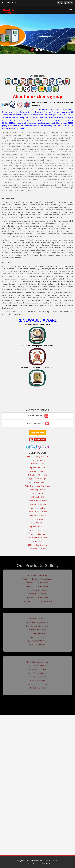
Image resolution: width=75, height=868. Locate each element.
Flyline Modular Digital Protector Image (37, 578)
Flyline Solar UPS (37, 497)
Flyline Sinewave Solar (37, 687)
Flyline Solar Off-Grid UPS (38, 475)
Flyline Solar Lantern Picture (37, 596)
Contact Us (46, 863)
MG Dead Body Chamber (38, 545)
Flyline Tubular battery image (38, 640)
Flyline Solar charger (37, 467)
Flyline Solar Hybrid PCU (37, 471)
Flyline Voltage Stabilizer (38, 504)
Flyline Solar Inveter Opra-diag (37, 661)
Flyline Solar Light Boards (37, 589)
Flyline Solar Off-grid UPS (38, 618)
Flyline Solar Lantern (38, 527)
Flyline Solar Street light (38, 479)
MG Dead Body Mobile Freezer (38, 538)
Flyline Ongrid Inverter (38, 490)
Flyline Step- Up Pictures (37, 636)
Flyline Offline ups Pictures (37, 672)
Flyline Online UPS (37, 493)
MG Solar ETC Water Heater (38, 585)
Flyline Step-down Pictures (37, 665)
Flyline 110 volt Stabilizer (37, 512)
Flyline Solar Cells (38, 464)
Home (29, 863)
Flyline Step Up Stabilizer (38, 508)
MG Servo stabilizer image (38, 683)
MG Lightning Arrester (37, 460)
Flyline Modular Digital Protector (38, 456)
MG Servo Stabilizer (37, 549)
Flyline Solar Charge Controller (38, 621)
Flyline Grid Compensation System (38, 486)
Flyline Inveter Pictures (38, 629)
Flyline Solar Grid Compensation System (37, 600)
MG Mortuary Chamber (37, 643)
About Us (37, 863)
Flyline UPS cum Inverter (38, 515)
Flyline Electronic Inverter (38, 501)
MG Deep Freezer (38, 541)
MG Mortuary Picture (37, 632)
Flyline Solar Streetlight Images (38, 625)
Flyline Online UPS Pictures (37, 676)
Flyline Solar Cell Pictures (37, 593)
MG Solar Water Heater (38, 482)
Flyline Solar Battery (38, 530)
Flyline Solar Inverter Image (37, 574)
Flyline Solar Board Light (38, 534)
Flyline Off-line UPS (37, 523)
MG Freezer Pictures (37, 679)
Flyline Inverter (37, 519)
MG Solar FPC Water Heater (38, 582)
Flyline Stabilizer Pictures (37, 668)
